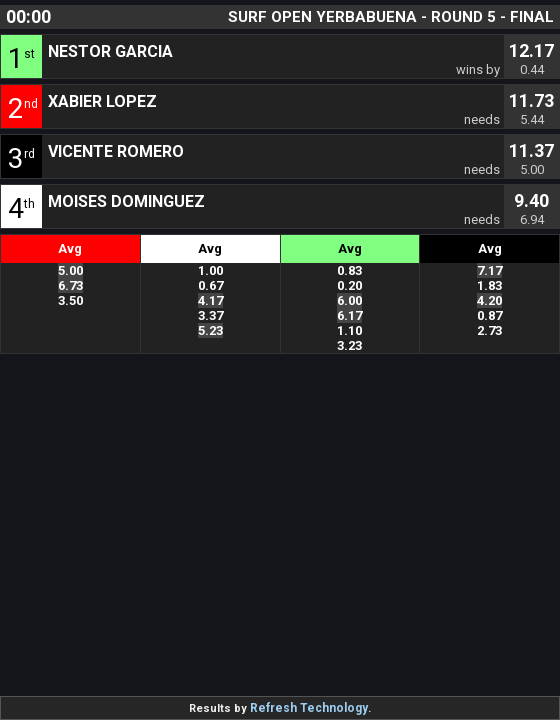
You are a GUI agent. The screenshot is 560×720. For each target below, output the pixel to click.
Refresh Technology (309, 708)
